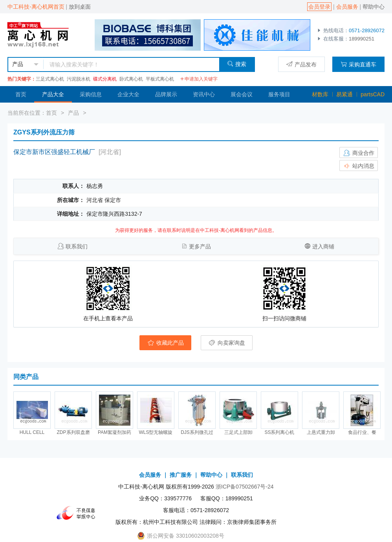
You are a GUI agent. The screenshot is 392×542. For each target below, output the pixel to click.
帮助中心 (374, 7)
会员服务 (347, 7)
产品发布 (301, 64)
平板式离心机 (160, 79)
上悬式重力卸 (321, 432)
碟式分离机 (105, 79)
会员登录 (319, 7)
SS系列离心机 (279, 432)
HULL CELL (32, 432)
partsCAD (373, 94)
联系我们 (77, 246)
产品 (73, 113)
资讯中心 (204, 94)
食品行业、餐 (362, 432)
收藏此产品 (165, 343)
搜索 (237, 64)
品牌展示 (166, 94)
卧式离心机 (131, 79)
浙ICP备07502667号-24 (245, 487)
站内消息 (359, 166)
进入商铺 (323, 246)
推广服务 (181, 475)
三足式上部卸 (238, 432)
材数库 (320, 94)
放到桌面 (80, 7)
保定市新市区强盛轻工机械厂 (54, 152)
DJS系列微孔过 (197, 432)
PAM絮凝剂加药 (114, 432)
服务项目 (279, 94)
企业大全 (128, 94)
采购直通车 (358, 64)
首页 (21, 94)
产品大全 (53, 94)
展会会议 (242, 94)
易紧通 (344, 94)
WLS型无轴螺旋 (156, 432)
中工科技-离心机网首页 (36, 7)
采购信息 (91, 94)
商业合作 (359, 153)
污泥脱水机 (79, 79)
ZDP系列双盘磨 (73, 432)
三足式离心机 (50, 79)
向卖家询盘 (227, 343)
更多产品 (200, 246)
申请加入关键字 (199, 79)
